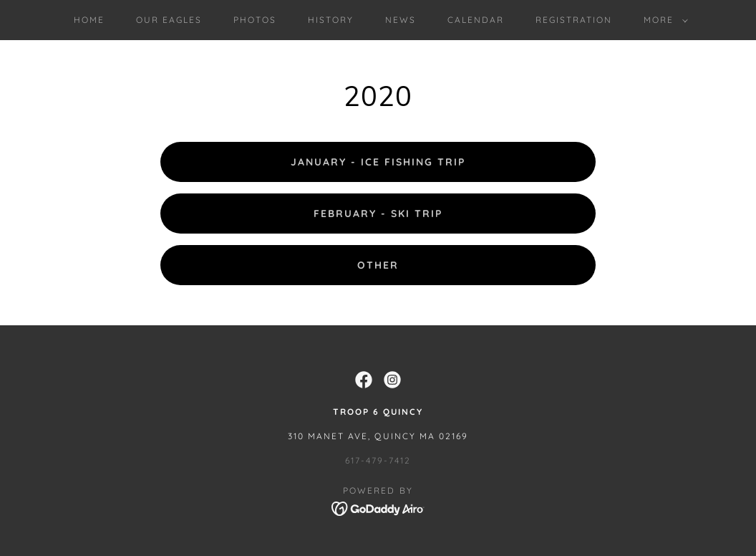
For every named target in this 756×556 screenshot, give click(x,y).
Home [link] (89, 20)
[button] (663, 20)
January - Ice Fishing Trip (378, 162)
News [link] (401, 20)
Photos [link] (255, 20)
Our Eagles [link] (169, 20)
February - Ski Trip (378, 214)
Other (378, 265)
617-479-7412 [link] (378, 460)
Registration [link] (574, 20)
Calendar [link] (476, 20)
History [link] (331, 20)
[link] (364, 380)
